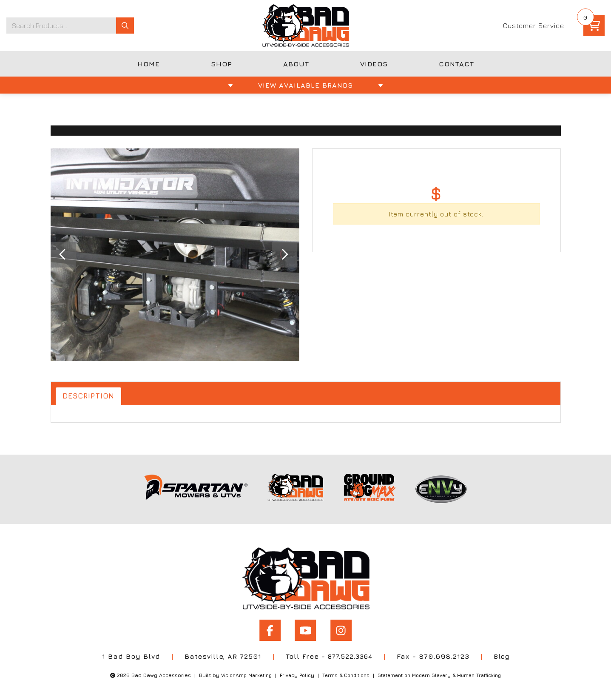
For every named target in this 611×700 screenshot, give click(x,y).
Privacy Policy (292, 673)
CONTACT (456, 64)
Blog (504, 654)
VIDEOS (374, 64)
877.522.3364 (349, 654)
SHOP (222, 64)
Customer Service (534, 26)
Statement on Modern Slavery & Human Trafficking (444, 673)
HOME (149, 64)
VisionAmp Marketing (239, 673)
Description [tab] (90, 397)
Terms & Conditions (344, 673)
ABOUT (296, 64)
